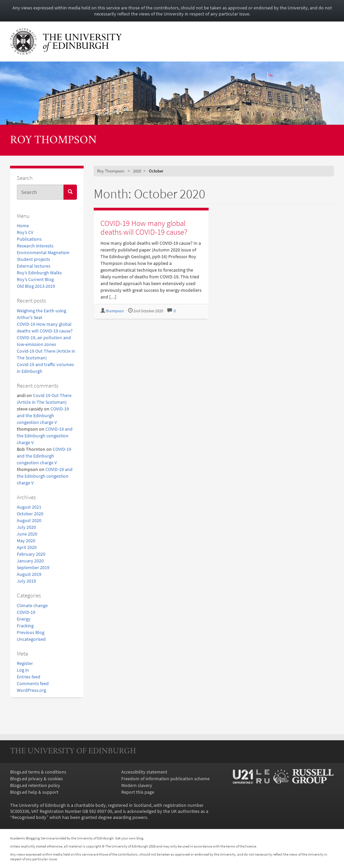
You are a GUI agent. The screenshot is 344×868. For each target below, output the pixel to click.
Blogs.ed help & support (34, 792)
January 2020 (30, 561)
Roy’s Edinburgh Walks (39, 273)
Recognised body (29, 817)
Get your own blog (129, 838)
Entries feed (29, 677)
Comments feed (33, 683)
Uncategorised (31, 639)
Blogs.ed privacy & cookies (36, 779)
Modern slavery (137, 785)
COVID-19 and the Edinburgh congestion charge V (43, 416)
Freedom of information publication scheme (165, 779)
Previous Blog (31, 632)
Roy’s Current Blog (35, 279)
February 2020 (31, 554)
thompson (115, 311)
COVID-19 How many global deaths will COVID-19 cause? (144, 227)
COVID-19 (26, 612)
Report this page (138, 792)
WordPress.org (31, 690)
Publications (29, 239)
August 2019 (29, 574)
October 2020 (30, 514)
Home (23, 226)
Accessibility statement (144, 772)
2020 (137, 171)
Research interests (35, 246)
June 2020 (27, 534)
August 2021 (29, 507)
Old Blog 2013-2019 (36, 286)
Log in (23, 670)
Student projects (33, 259)
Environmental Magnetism (43, 252)
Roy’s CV (25, 232)
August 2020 (29, 520)
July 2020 (26, 527)
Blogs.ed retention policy (35, 785)
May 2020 (26, 541)
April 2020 (27, 547)
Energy (24, 619)
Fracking (25, 626)
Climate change (32, 605)
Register (25, 663)
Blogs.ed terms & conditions (38, 772)
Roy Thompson (53, 141)
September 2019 (33, 567)
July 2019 (26, 581)
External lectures (34, 266)
